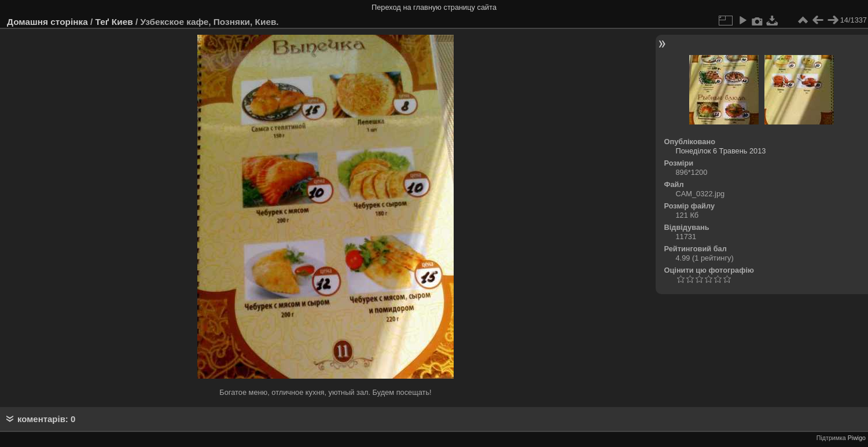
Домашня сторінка (47, 22)
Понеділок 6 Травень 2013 (721, 151)
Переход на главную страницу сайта (434, 7)
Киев (122, 22)
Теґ (102, 22)
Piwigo (857, 438)
